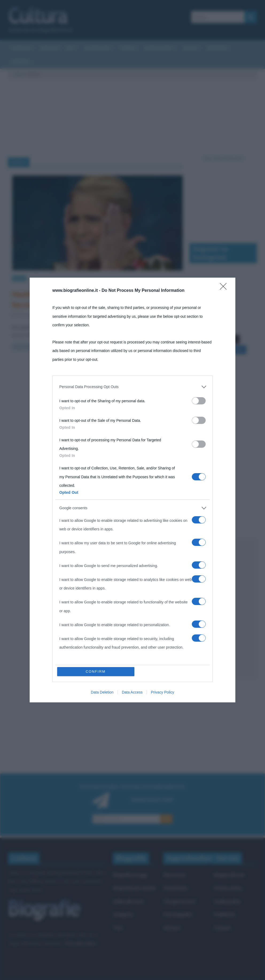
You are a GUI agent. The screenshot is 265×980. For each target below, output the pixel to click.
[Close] (225, 288)
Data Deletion (102, 692)
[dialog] (132, 490)
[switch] (199, 401)
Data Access (132, 692)
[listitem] (132, 387)
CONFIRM (96, 671)
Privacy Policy (163, 692)
